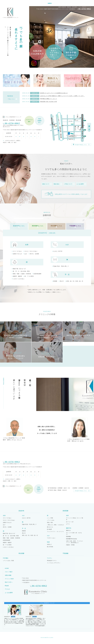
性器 (48, 541)
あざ (26, 253)
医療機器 (69, 536)
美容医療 (66, 510)
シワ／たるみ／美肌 (8, 560)
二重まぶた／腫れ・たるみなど (56, 524)
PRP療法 (6, 557)
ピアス (68, 523)
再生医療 (21, 553)
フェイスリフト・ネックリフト (56, 531)
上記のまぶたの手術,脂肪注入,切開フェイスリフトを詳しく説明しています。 (62, 96)
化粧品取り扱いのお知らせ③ (48, 102)
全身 (27, 244)
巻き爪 (62, 280)
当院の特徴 (44, 3)
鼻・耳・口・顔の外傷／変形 (21, 271)
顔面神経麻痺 (38, 273)
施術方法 (69, 527)
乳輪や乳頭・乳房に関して (61, 265)
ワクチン (50, 557)
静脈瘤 (55, 280)
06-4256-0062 (85, 9)
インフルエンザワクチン (54, 562)
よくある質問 (82, 3)
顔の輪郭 (49, 529)
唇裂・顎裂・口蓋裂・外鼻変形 (22, 273)
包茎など (49, 544)
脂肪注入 (69, 530)
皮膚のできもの (17, 253)
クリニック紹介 (57, 3)
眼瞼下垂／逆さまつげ (19, 268)
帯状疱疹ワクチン (52, 560)
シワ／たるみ (51, 519)
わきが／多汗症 (58, 251)
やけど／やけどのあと (31, 251)
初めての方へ (65, 3)
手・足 (67, 274)
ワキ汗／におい (51, 537)
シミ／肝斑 (50, 517)
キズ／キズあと (17, 251)
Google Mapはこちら (81, 145)
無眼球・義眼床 (17, 276)
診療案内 (50, 3)
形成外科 (21, 510)
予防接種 (66, 553)
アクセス (76, 3)
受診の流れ (58, 184)
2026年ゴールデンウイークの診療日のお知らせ (54, 93)
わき (67, 244)
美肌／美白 (50, 522)
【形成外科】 (47, 232)
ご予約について (69, 184)
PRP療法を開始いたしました (49, 99)
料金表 (71, 3)
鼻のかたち (50, 526)
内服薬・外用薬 (70, 544)
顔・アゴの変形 (29, 276)
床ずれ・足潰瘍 (34, 253)
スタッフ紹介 (37, 3)
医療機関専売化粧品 (72, 538)
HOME (31, 3)
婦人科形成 (50, 546)
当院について (47, 184)
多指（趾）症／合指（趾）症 (75, 280)
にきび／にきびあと (19, 278)
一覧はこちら (12, 99)
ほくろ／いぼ (70, 521)
